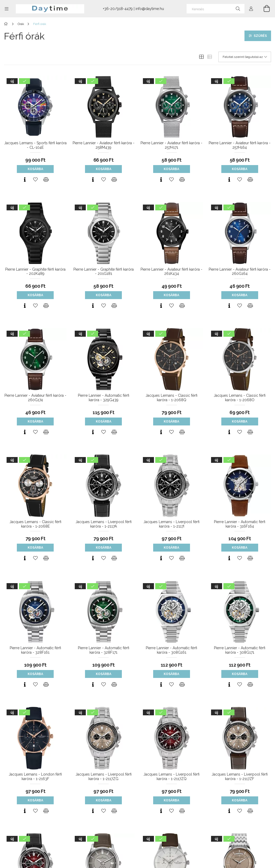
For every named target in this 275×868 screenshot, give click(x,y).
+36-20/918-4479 (118, 9)
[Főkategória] (7, 24)
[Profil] (251, 9)
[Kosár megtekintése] (264, 9)
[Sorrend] (245, 57)
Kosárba (35, 169)
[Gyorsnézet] (25, 180)
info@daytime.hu (150, 9)
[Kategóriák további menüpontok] (7, 9)
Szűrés (260, 36)
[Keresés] (216, 9)
